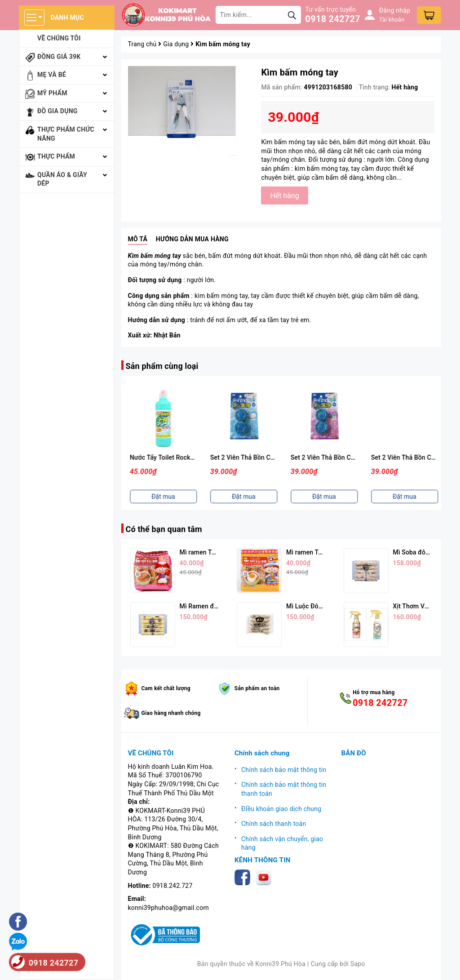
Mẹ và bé (52, 75)
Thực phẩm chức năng (66, 134)
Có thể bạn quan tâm (164, 529)
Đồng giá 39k (59, 57)
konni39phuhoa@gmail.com (168, 908)
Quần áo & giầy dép (62, 179)
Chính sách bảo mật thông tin (284, 770)
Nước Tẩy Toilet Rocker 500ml (251, 457)
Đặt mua (161, 497)
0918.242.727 (173, 886)
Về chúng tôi (59, 38)
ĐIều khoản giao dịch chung (281, 809)
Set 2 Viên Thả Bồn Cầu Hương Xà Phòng (347, 457)
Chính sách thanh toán (274, 824)
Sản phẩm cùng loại (162, 366)
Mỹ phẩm (52, 93)
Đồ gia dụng (57, 111)
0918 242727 (333, 19)
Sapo (358, 964)
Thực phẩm (56, 156)
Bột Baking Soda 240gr (161, 457)
